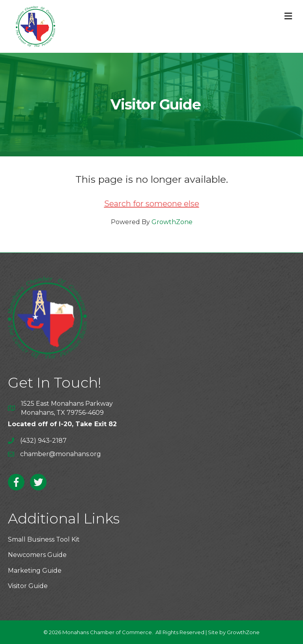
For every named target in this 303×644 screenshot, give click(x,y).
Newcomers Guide (37, 555)
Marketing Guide (35, 571)
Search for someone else (152, 204)
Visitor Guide (28, 586)
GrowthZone (172, 222)
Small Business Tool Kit (44, 539)
